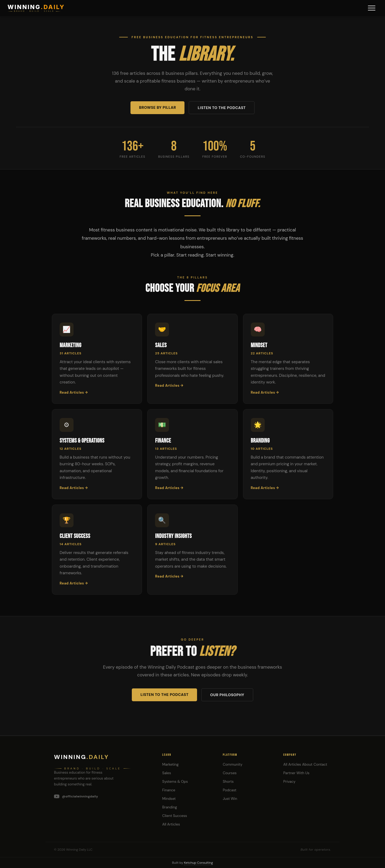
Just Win (230, 799)
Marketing (170, 764)
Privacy (289, 782)
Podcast (230, 790)
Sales (167, 773)
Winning (82, 757)
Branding (170, 807)
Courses (230, 773)
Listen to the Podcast (222, 108)
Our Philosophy (227, 695)
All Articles (171, 824)
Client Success (175, 816)
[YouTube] (102, 796)
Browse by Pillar (157, 107)
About (307, 764)
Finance (169, 790)
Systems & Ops (175, 782)
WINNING (36, 7)
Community (232, 764)
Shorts (228, 782)
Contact (320, 764)
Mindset (169, 799)
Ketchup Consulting (198, 863)
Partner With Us (297, 773)
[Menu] (372, 8)
